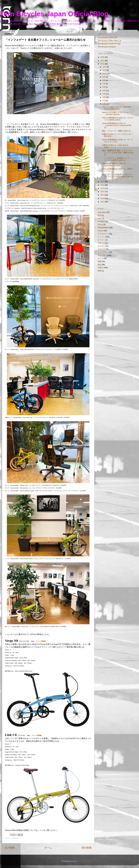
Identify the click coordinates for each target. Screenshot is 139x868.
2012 (103, 199)
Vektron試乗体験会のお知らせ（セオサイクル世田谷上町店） (117, 119)
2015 (103, 188)
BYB (99, 215)
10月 (105, 74)
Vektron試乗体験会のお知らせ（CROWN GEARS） (114, 165)
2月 (104, 101)
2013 (103, 195)
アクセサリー (103, 234)
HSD (100, 218)
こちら (40, 830)
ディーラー (102, 255)
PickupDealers (103, 228)
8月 (104, 80)
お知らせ (101, 243)
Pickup (100, 225)
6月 (104, 87)
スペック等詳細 (41, 641)
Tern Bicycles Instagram (107, 47)
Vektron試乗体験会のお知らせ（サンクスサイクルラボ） (117, 141)
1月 (104, 104)
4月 (104, 94)
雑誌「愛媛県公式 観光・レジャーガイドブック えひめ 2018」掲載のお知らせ (118, 153)
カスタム (101, 246)
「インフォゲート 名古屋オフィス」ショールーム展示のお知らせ (117, 159)
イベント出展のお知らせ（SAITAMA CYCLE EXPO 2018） (116, 108)
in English (101, 221)
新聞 (100, 271)
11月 (105, 70)
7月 (104, 84)
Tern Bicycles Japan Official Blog (54, 14)
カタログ (101, 249)
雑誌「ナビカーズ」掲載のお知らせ (116, 131)
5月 (104, 91)
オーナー (101, 240)
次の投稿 (10, 848)
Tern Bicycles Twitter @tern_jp (109, 41)
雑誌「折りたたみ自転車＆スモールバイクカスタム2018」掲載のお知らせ (117, 175)
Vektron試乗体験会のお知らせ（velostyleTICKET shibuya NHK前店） (117, 125)
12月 (105, 67)
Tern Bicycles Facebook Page (109, 44)
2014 (103, 192)
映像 (100, 261)
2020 (103, 57)
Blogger (74, 861)
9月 (104, 77)
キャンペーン (103, 252)
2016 (103, 185)
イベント (15, 838)
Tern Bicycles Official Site (107, 38)
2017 (103, 182)
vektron (101, 231)
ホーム (48, 848)
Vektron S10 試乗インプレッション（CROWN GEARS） (116, 113)
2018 (103, 64)
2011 (103, 202)
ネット (100, 258)
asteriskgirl (102, 212)
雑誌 (100, 265)
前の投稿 (87, 848)
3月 (104, 97)
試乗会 (100, 268)
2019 (103, 61)
